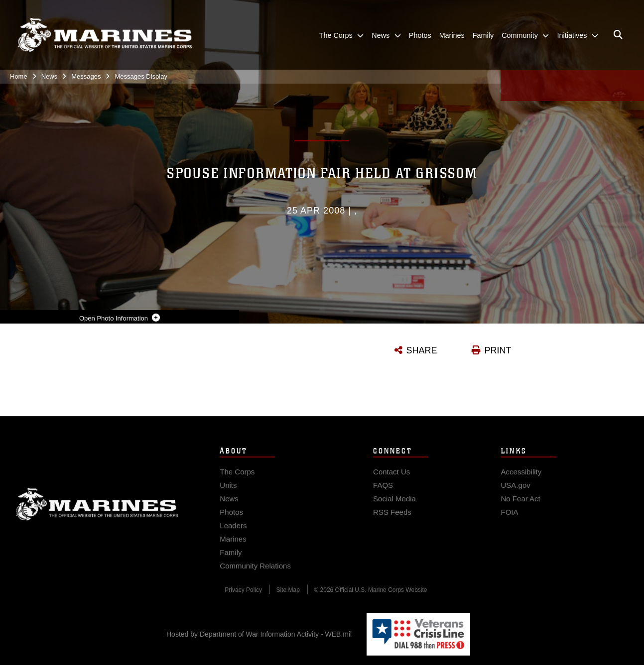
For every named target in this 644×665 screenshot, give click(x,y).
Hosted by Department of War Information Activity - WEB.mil (259, 634)
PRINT (498, 350)
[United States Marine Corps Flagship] (105, 35)
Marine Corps (97, 511)
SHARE (422, 350)
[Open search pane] (618, 35)
